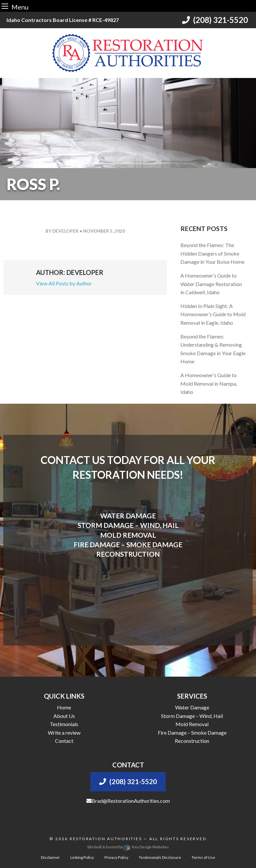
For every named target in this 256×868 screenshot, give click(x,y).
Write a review (64, 733)
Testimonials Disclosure (160, 857)
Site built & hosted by (128, 847)
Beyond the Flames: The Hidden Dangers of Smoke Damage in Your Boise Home (212, 253)
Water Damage (192, 707)
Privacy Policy (116, 857)
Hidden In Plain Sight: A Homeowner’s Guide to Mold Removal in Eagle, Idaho (213, 314)
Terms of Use (203, 857)
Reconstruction (192, 741)
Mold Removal (192, 724)
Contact (64, 741)
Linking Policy (82, 857)
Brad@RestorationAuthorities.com (128, 801)
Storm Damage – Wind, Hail (192, 716)
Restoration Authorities (106, 839)
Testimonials (64, 724)
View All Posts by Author (64, 283)
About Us (64, 716)
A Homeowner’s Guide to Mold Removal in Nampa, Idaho (209, 383)
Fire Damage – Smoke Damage (192, 733)
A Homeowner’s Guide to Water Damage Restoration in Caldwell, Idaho (211, 284)
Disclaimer (50, 857)
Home (64, 707)
